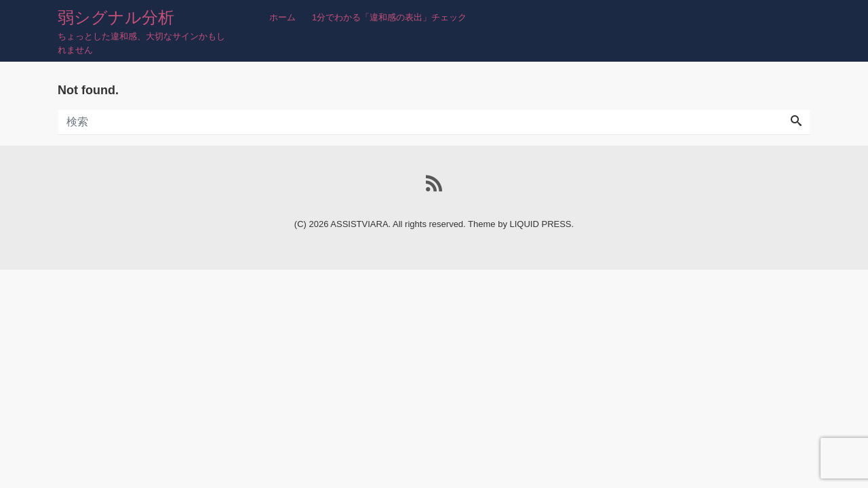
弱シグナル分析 (116, 17)
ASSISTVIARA (359, 224)
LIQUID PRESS (541, 224)
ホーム (282, 17)
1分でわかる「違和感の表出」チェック (389, 17)
